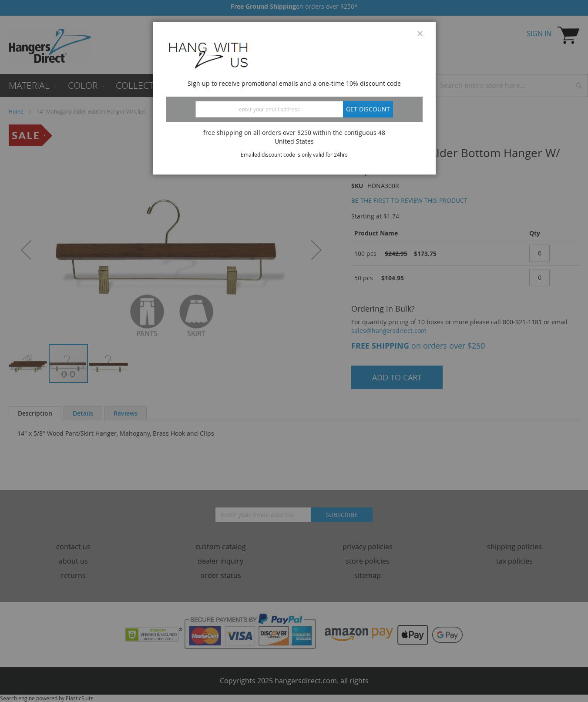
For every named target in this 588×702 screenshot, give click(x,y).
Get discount (368, 109)
